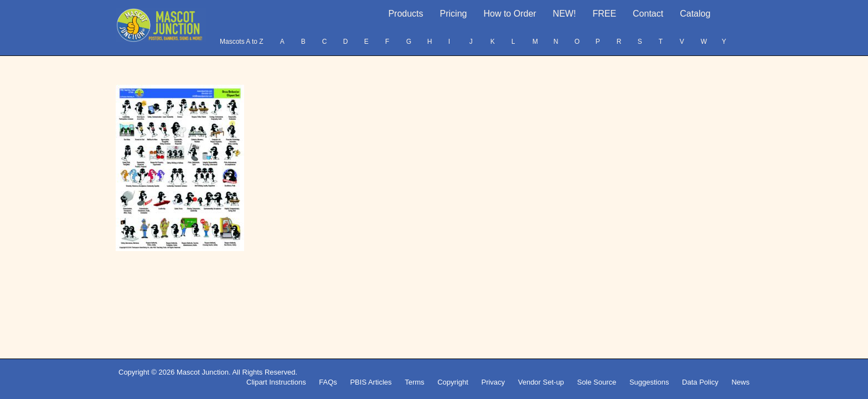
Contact (648, 14)
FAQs (328, 382)
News (740, 382)
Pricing (454, 14)
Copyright (453, 382)
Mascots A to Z (242, 42)
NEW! (565, 14)
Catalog (695, 14)
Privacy (493, 382)
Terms (414, 382)
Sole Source (596, 382)
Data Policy (700, 382)
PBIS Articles (371, 382)
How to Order (510, 14)
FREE (604, 14)
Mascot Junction (203, 372)
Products (405, 14)
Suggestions (649, 382)
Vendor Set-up (541, 382)
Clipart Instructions (276, 382)
